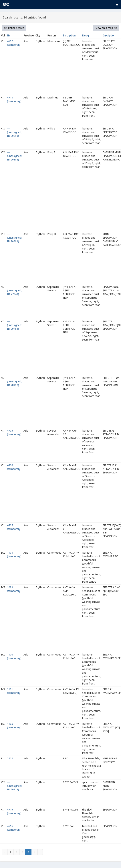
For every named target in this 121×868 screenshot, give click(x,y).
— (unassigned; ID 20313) (14, 786)
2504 (10, 758)
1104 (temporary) (14, 554)
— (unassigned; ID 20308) (14, 156)
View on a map (106, 28)
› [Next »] (40, 852)
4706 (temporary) (14, 467)
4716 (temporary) (14, 828)
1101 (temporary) (14, 691)
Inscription (69, 35)
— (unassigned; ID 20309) (14, 238)
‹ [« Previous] (5, 852)
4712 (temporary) (14, 43)
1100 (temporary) (14, 656)
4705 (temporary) (14, 432)
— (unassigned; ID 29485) (14, 325)
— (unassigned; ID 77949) (14, 290)
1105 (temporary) (14, 726)
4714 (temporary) (14, 99)
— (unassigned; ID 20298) (14, 132)
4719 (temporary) (14, 811)
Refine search (14, 28)
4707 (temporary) (14, 527)
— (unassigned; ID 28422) (14, 381)
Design (86, 35)
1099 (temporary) (14, 589)
